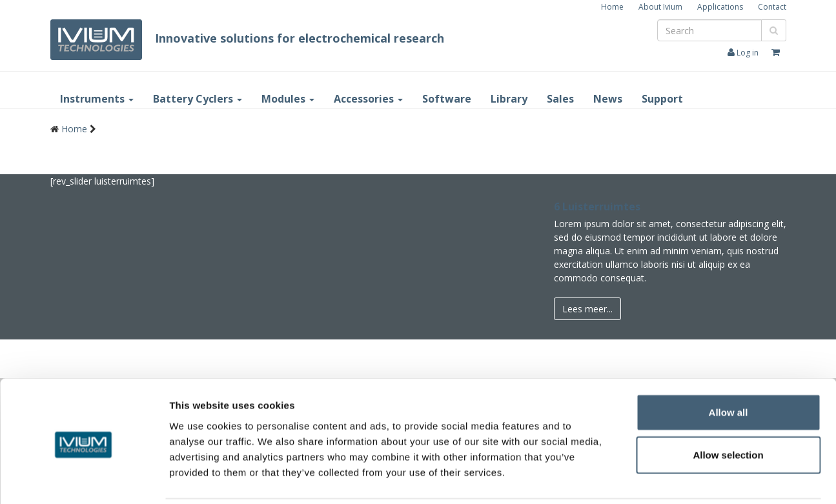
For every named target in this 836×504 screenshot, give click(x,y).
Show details (678, 479)
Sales (560, 99)
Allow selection (728, 409)
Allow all (729, 367)
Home (612, 7)
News (608, 99)
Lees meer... (587, 309)
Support (662, 99)
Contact (772, 7)
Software (447, 99)
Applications (720, 7)
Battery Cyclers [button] (198, 99)
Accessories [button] (368, 99)
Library (509, 99)
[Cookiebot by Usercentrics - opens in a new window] (84, 479)
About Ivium (660, 7)
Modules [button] (288, 99)
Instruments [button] (97, 99)
